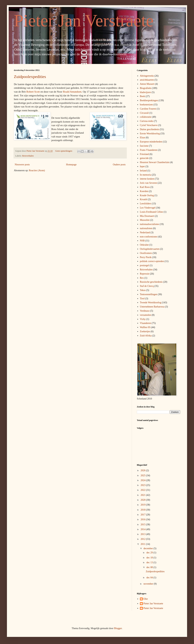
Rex (142, 278)
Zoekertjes (145, 331)
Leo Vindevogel (148, 208)
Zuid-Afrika (146, 336)
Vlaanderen (146, 323)
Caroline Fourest (148, 109)
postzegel (145, 265)
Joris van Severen (149, 183)
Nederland (145, 232)
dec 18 (150, 558)
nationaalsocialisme (149, 224)
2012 (143, 539)
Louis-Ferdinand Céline (151, 212)
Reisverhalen (28, 156)
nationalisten (146, 228)
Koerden (144, 191)
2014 (143, 529)
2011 (143, 544)
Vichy (143, 319)
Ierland (143, 171)
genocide (144, 158)
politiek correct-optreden (152, 261)
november (149, 584)
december (148, 548)
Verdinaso (145, 311)
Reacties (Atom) (37, 170)
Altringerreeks (147, 76)
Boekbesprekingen (149, 100)
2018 (143, 510)
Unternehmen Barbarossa (152, 307)
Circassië (144, 113)
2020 (143, 500)
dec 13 (150, 562)
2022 (143, 490)
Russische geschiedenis (151, 282)
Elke (146, 599)
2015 (143, 525)
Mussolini (145, 220)
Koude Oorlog (147, 195)
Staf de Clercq (147, 286)
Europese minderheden (151, 142)
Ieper (142, 166)
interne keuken (147, 179)
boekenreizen (146, 105)
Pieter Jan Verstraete (84, 21)
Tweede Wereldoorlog (151, 303)
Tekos (143, 290)
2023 (143, 485)
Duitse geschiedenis (150, 129)
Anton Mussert (147, 84)
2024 (143, 480)
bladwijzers (146, 92)
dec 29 (150, 553)
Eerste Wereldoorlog (150, 134)
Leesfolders (146, 204)
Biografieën (146, 88)
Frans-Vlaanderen (149, 150)
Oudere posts (119, 165)
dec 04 (150, 578)
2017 (143, 515)
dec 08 (150, 567)
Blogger (118, 628)
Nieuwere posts (22, 165)
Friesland (144, 154)
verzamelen (146, 315)
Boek (143, 96)
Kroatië (144, 199)
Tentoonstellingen (149, 294)
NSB (142, 241)
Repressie (145, 274)
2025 (143, 475)
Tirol (142, 299)
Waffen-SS (145, 327)
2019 (143, 505)
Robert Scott (33, 92)
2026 (143, 470)
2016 (143, 519)
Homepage (71, 165)
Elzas (143, 138)
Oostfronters (146, 253)
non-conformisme (149, 237)
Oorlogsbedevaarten (150, 249)
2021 (143, 495)
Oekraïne (144, 245)
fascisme (144, 146)
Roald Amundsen (72, 92)
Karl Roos (145, 187)
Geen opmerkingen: (64, 151)
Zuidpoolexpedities (30, 77)
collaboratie (146, 117)
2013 (143, 534)
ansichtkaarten (147, 80)
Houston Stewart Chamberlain (155, 162)
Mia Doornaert (147, 216)
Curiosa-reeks (147, 121)
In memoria (146, 175)
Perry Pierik (146, 257)
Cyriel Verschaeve (149, 125)
